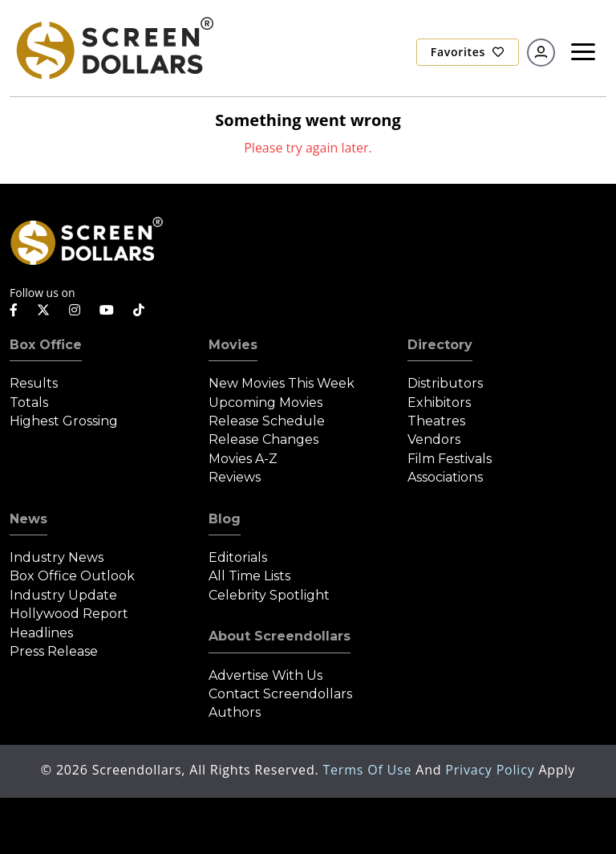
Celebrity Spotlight (269, 595)
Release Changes (263, 439)
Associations (445, 477)
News (28, 519)
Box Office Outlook (72, 576)
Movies (233, 345)
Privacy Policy (492, 770)
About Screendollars (280, 636)
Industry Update (63, 595)
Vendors (434, 439)
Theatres (436, 421)
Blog (225, 519)
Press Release (54, 651)
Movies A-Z (243, 459)
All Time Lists (249, 576)
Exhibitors (439, 403)
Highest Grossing (64, 421)
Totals (29, 403)
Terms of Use (369, 770)
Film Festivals (450, 459)
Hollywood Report (69, 614)
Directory (440, 345)
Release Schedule (267, 421)
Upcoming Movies (265, 403)
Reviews (235, 477)
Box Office (46, 345)
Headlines (41, 633)
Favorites (468, 52)
